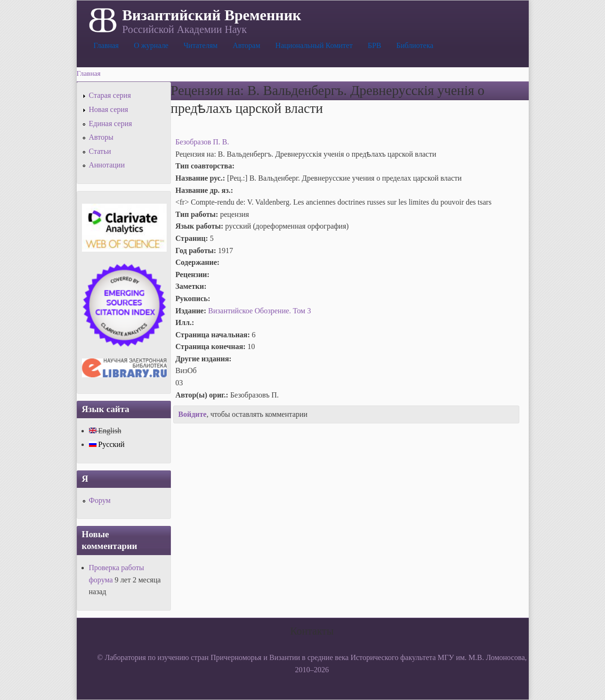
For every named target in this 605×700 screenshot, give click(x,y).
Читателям (201, 45)
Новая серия (109, 109)
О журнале (151, 45)
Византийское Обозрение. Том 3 (259, 311)
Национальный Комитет (314, 45)
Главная (106, 45)
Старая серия (110, 95)
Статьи (100, 151)
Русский (107, 444)
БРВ (375, 45)
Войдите (193, 414)
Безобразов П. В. (202, 142)
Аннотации (107, 165)
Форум (100, 500)
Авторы (101, 137)
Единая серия (111, 123)
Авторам (246, 45)
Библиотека (415, 45)
